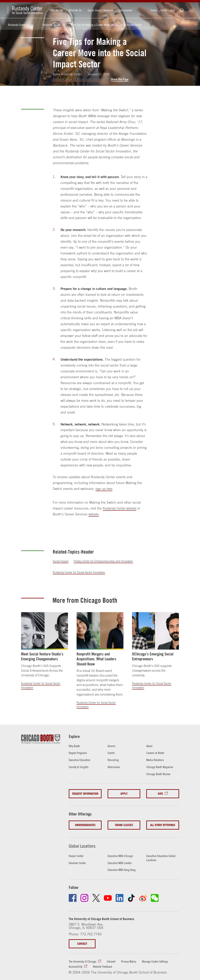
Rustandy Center (20, 25)
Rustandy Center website (121, 509)
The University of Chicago (84, 957)
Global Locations (83, 841)
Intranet (115, 957)
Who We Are (57, 10)
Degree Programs (79, 753)
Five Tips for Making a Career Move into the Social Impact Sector (106, 25)
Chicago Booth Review (160, 774)
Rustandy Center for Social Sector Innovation (80, 79)
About (150, 746)
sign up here (105, 489)
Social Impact (61, 561)
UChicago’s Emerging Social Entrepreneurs (153, 656)
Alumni (112, 746)
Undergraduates (85, 822)
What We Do (75, 10)
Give (173, 10)
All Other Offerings (163, 822)
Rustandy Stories (52, 25)
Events (154, 10)
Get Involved (126, 10)
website (94, 514)
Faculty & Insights (80, 767)
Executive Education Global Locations (159, 853)
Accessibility (112, 962)
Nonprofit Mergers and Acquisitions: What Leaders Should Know (96, 659)
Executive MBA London (121, 858)
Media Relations (156, 760)
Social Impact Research (100, 10)
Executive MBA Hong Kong (123, 865)
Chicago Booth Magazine (161, 767)
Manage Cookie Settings (83, 962)
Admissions (115, 767)
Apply (124, 793)
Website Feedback (141, 962)
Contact (83, 939)
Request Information (85, 793)
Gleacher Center (79, 858)
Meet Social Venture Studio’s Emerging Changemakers (42, 656)
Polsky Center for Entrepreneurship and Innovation (106, 561)
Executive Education (81, 760)
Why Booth (75, 746)
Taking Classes (124, 822)
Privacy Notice (135, 957)
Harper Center (77, 851)
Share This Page (123, 79)
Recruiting (114, 760)
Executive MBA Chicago (122, 851)
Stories (164, 10)
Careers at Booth (157, 753)
